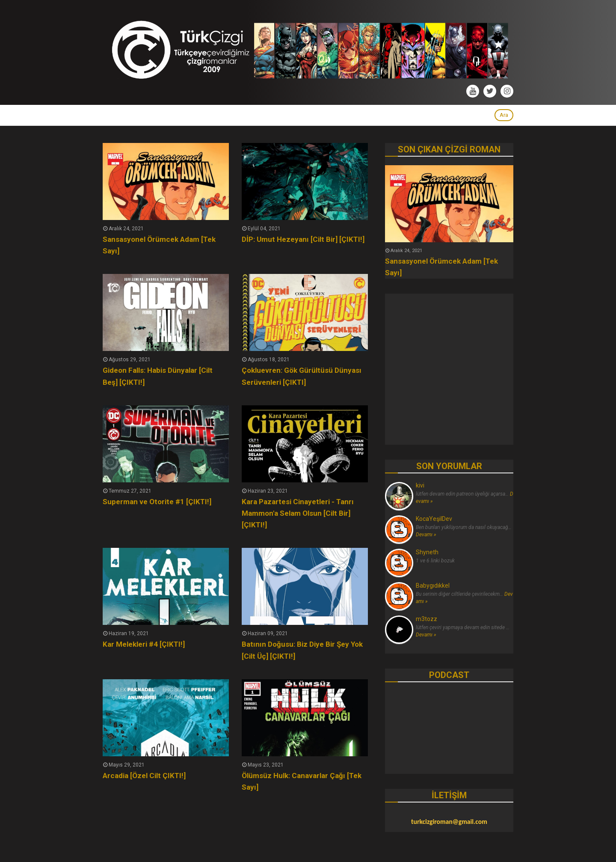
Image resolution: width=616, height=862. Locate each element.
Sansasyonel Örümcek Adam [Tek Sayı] (159, 245)
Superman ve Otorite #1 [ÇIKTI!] (157, 502)
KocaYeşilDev (434, 519)
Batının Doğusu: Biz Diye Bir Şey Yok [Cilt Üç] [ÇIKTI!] (302, 650)
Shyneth (427, 552)
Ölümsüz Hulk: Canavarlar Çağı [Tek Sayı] (302, 781)
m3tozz (426, 619)
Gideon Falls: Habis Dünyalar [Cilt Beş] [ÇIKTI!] (158, 376)
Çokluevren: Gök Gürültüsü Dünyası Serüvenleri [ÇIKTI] (302, 376)
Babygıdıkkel (433, 586)
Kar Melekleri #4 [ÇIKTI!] (144, 644)
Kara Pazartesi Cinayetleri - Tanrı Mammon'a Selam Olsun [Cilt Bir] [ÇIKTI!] (298, 513)
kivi (420, 485)
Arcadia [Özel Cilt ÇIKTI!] (144, 776)
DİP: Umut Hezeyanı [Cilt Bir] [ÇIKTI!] (303, 239)
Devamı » (426, 535)
